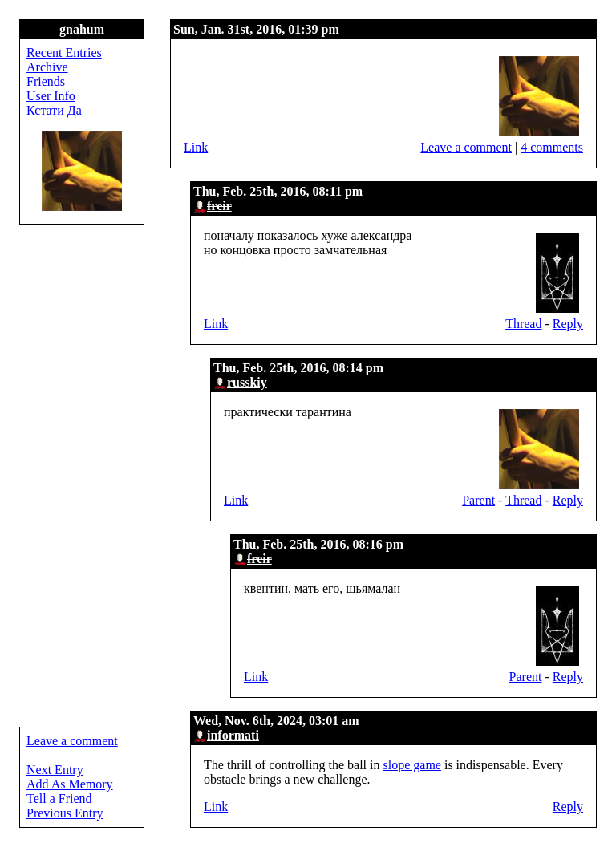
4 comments (552, 147)
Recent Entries (64, 53)
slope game (412, 765)
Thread (523, 324)
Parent (478, 500)
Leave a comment (466, 147)
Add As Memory (70, 784)
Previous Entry (65, 813)
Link (196, 147)
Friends (46, 81)
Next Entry (55, 770)
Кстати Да (54, 110)
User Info (51, 96)
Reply (568, 324)
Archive (47, 67)
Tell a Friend (59, 798)
